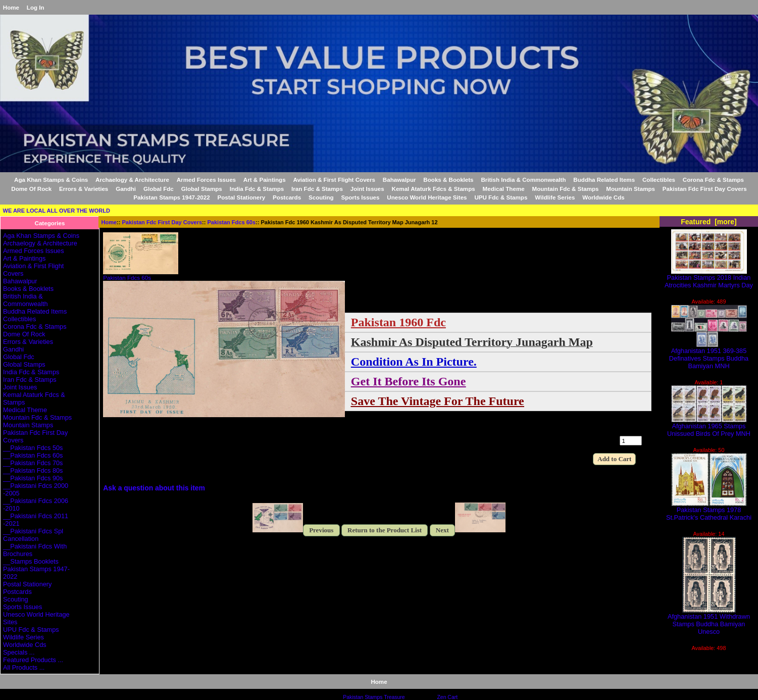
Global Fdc (159, 189)
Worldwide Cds (603, 197)
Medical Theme (504, 189)
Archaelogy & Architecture (132, 180)
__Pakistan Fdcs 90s (33, 478)
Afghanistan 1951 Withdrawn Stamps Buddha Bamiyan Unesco (709, 621)
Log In (36, 7)
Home (11, 7)
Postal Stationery (242, 197)
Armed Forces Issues (206, 180)
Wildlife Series (555, 197)
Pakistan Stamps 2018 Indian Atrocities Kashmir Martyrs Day (709, 278)
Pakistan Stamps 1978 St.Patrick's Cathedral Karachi (709, 511)
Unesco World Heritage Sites (427, 197)
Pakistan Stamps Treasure (374, 697)
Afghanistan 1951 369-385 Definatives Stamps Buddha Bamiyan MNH (709, 355)
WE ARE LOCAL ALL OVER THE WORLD (57, 211)
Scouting (321, 197)
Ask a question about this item (154, 488)
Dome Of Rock (31, 189)
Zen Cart (447, 697)
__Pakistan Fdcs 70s (33, 463)
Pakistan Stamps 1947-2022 (171, 197)
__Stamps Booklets (31, 561)
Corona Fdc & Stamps (713, 180)
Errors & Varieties (84, 189)
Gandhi (126, 189)
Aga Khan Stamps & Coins (51, 180)
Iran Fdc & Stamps (317, 189)
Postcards (287, 197)
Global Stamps (202, 189)
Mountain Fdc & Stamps (565, 189)
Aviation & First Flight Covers (334, 180)
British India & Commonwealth (523, 180)
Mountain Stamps (630, 189)
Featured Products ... (33, 660)
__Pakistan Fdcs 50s (33, 448)
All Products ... (24, 667)
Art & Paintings (265, 180)
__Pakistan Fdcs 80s (33, 470)
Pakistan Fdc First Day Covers (162, 222)
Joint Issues (367, 189)
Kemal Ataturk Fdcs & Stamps (434, 189)
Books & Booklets (448, 180)
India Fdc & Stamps (257, 189)
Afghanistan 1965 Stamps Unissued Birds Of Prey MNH (709, 427)
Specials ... (19, 652)
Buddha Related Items (604, 180)
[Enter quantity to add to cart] (631, 441)
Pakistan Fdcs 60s (232, 222)
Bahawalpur (399, 180)
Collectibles (659, 180)
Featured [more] (709, 222)
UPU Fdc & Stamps (501, 197)
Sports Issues (360, 197)
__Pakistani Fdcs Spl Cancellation (33, 535)
